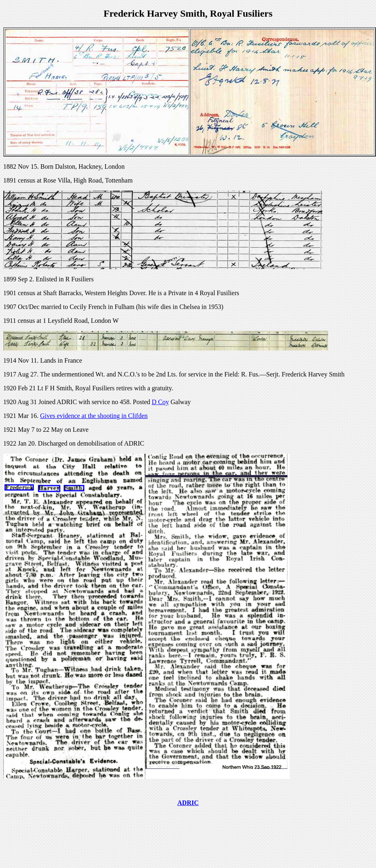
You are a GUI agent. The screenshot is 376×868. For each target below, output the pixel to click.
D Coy (160, 402)
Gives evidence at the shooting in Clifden (94, 416)
